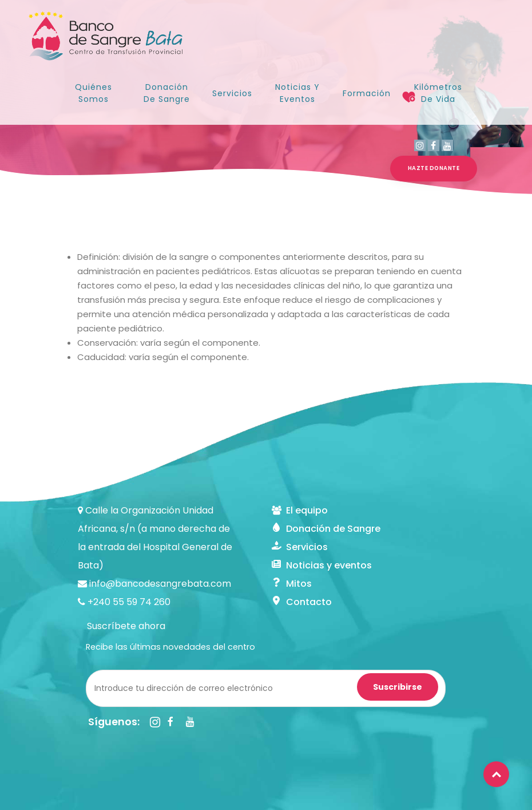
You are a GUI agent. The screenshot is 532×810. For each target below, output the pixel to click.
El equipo (300, 510)
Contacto (302, 602)
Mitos (292, 584)
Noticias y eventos (322, 565)
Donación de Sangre (326, 529)
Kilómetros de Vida (438, 93)
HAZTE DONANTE (434, 168)
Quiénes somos (94, 93)
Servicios (232, 93)
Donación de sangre (167, 93)
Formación (367, 93)
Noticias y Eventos (297, 93)
